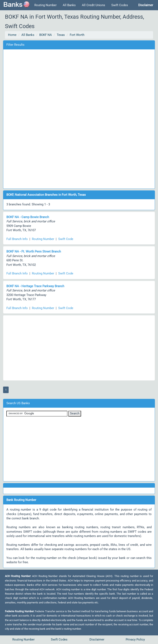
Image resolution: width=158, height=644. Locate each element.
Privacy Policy (135, 639)
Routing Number (45, 5)
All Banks (69, 5)
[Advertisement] (79, 118)
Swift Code (66, 239)
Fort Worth (77, 35)
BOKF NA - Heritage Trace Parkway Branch (35, 286)
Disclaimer (97, 639)
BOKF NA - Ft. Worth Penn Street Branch (34, 251)
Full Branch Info (17, 239)
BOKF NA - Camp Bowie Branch (28, 217)
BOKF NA (46, 35)
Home (12, 35)
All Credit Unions (94, 5)
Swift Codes (120, 5)
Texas (61, 35)
